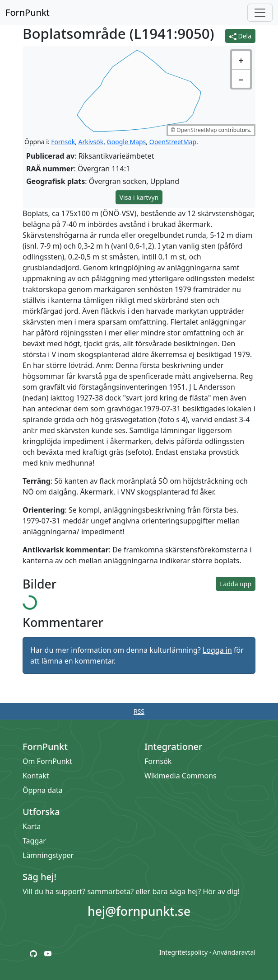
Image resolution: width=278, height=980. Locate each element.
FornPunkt (28, 12)
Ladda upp (236, 584)
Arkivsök (91, 142)
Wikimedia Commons (181, 776)
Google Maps (127, 142)
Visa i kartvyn (139, 197)
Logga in (217, 650)
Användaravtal (234, 952)
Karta (32, 826)
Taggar (34, 841)
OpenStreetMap (197, 130)
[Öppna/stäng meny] (260, 13)
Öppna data (43, 790)
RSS (139, 711)
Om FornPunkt (47, 761)
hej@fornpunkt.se (139, 911)
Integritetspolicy (183, 952)
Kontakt (36, 776)
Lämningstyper (48, 855)
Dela (240, 36)
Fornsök (63, 142)
